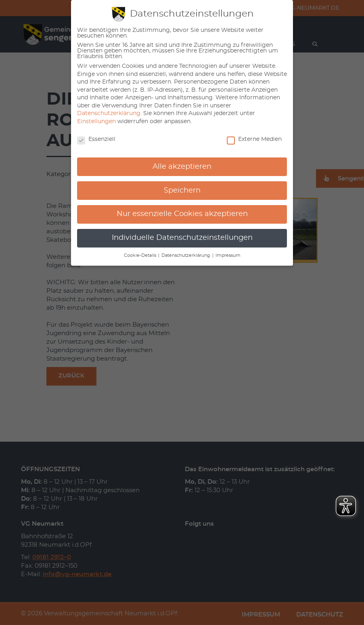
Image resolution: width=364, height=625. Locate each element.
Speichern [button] (182, 191)
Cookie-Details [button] (141, 256)
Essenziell (96, 139)
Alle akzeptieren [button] (182, 167)
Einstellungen (96, 122)
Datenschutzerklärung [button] (186, 256)
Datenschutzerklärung (109, 113)
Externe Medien (254, 139)
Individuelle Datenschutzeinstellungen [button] (182, 238)
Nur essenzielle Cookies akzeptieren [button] (182, 214)
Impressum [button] (228, 256)
